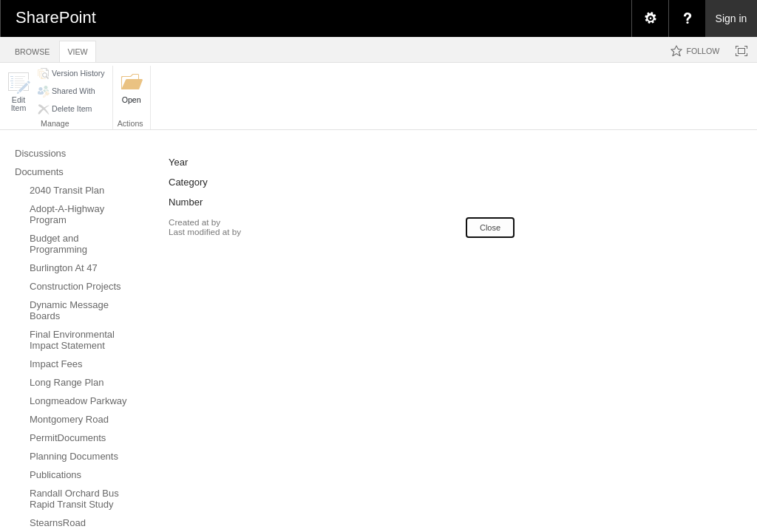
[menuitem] (650, 18)
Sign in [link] (731, 18)
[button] (18, 92)
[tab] (32, 49)
